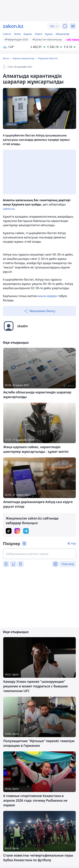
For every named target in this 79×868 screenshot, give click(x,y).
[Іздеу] (65, 26)
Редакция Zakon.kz (48, 58)
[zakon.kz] (13, 26)
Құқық (49, 34)
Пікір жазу (68, 564)
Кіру (74, 543)
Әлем (17, 34)
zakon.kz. (9, 209)
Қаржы (28, 34)
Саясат (7, 34)
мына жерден (48, 296)
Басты (6, 58)
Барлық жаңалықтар (24, 58)
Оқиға (38, 34)
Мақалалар (62, 34)
